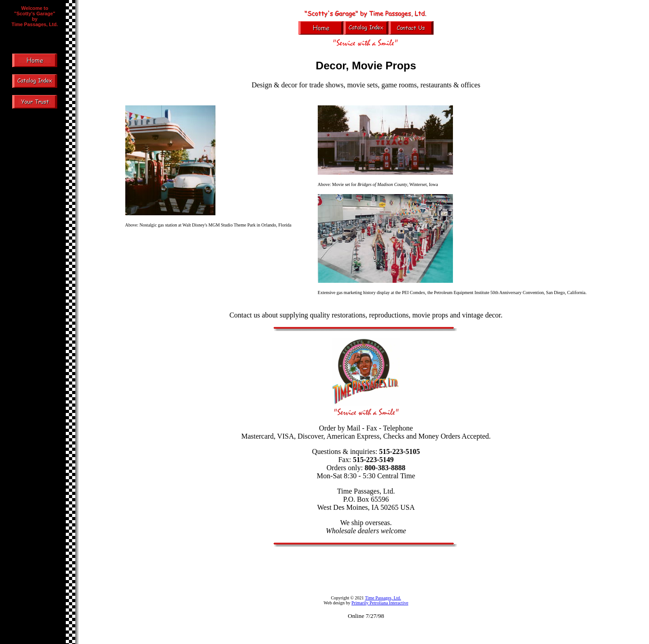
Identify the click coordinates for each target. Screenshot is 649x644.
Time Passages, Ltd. (383, 598)
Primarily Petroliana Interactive (380, 603)
